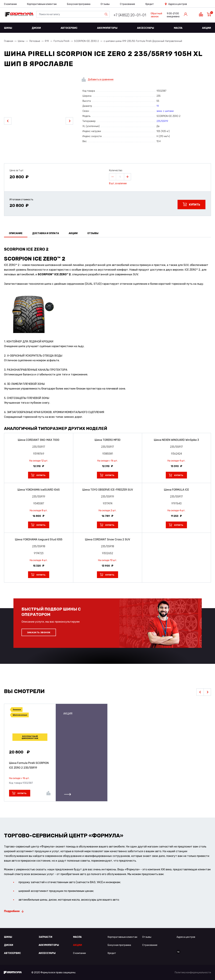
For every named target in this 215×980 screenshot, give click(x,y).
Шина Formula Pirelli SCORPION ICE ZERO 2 (29, 765)
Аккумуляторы (107, 28)
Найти (107, 14)
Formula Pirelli (61, 41)
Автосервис (69, 28)
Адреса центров (178, 4)
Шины (8, 28)
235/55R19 (162, 121)
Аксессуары (146, 28)
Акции (207, 28)
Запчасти (45, 937)
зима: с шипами (165, 111)
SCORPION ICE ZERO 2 (86, 41)
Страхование (127, 4)
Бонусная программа (79, 4)
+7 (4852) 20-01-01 (130, 15)
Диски (36, 28)
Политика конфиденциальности (193, 973)
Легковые (35, 41)
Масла (178, 28)
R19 (47, 41)
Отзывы (105, 4)
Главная (9, 41)
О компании (10, 4)
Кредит (150, 4)
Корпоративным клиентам (42, 4)
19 (158, 106)
